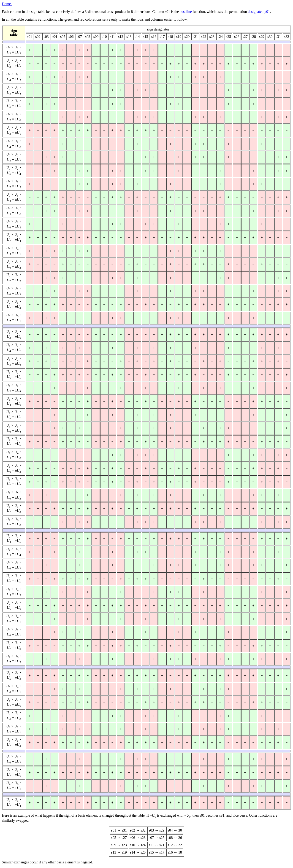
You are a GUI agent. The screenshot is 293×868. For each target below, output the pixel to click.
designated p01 (259, 12)
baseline (186, 12)
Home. (7, 4)
